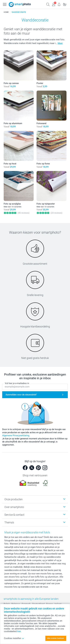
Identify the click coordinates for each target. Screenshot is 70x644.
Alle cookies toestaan (56, 638)
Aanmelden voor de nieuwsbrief (21, 395)
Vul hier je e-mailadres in (17, 383)
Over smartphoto (14, 507)
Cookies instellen (14, 638)
